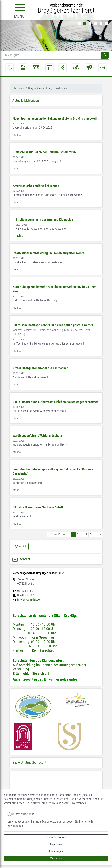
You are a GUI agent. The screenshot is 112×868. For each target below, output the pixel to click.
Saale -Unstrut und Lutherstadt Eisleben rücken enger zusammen (56, 402)
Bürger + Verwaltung (40, 88)
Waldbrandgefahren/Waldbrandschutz (37, 436)
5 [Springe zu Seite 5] (91, 534)
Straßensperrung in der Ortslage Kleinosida (44, 220)
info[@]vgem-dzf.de (28, 600)
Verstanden (56, 858)
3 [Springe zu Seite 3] (82, 534)
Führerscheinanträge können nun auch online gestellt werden (53, 325)
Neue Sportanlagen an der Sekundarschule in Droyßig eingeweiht (56, 119)
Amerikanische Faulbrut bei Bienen (36, 186)
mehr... (17, 135)
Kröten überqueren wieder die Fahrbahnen (40, 368)
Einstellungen (56, 851)
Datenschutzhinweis (56, 837)
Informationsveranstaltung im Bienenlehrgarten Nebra (48, 253)
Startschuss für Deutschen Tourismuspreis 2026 (44, 152)
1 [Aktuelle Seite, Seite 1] (73, 534)
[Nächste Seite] (95, 534)
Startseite (18, 88)
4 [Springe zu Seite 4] (86, 534)
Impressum (56, 844)
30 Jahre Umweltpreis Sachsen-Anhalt (38, 507)
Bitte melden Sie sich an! (31, 674)
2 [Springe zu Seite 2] (78, 534)
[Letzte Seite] (100, 534)
